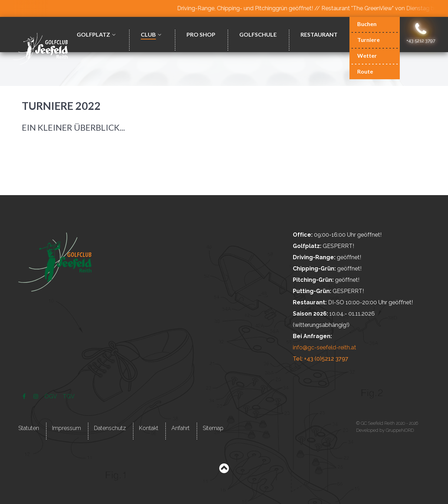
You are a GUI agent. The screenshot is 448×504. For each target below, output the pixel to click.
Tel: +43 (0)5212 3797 (320, 359)
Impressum (67, 428)
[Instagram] (37, 396)
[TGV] (68, 396)
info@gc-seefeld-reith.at (324, 347)
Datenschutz (110, 428)
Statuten (29, 428)
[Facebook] (25, 396)
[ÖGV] (51, 396)
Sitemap (213, 428)
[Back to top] (224, 470)
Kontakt (149, 428)
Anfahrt (181, 428)
